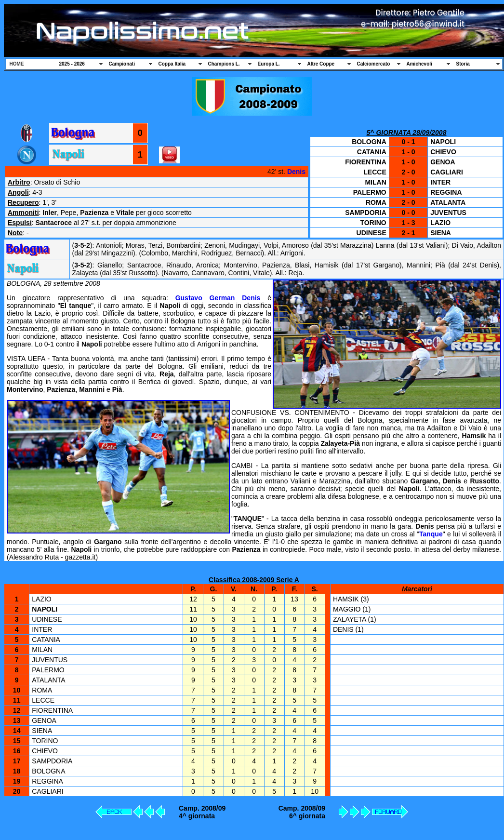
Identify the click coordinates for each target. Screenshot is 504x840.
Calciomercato (374, 64)
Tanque (431, 534)
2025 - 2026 (72, 64)
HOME (17, 64)
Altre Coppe (321, 64)
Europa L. (269, 64)
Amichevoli (419, 64)
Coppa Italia (172, 64)
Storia (463, 64)
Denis (296, 172)
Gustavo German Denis (218, 298)
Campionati (122, 64)
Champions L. (224, 64)
